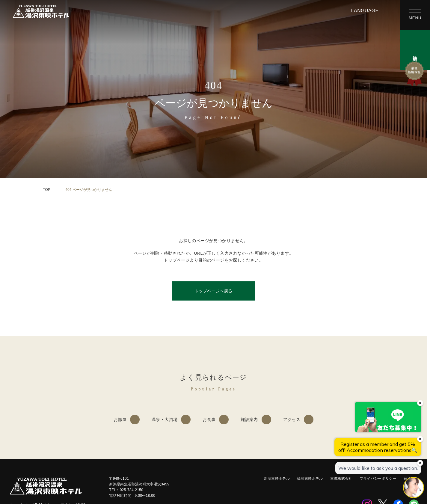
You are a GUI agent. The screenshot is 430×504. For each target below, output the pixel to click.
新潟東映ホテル (277, 479)
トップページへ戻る (213, 291)
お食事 (209, 420)
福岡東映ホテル (310, 479)
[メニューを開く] (415, 15)
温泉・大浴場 (165, 420)
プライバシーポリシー (378, 479)
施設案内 (249, 420)
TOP (47, 190)
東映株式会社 (341, 479)
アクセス (292, 420)
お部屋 (120, 420)
